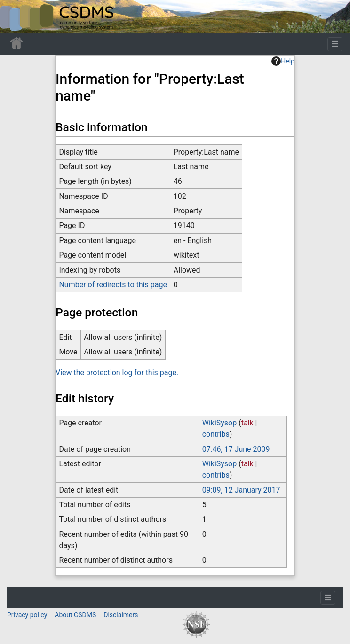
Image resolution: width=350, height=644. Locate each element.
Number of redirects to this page (113, 285)
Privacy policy (27, 615)
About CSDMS (75, 615)
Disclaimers (121, 615)
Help (283, 61)
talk (247, 423)
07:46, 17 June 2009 (236, 449)
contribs (216, 434)
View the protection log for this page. (117, 373)
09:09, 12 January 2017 (241, 490)
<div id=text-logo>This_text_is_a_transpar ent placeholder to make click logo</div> (15, 16)
